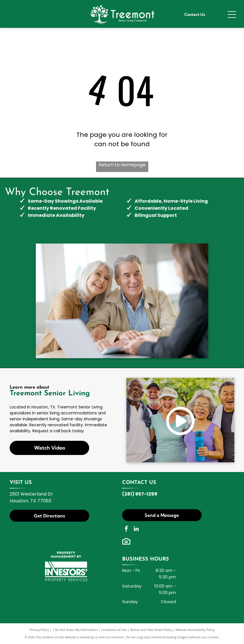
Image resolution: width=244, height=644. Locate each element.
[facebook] (126, 529)
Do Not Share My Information (76, 630)
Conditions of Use (114, 630)
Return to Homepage (122, 165)
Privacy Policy (39, 630)
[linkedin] (136, 529)
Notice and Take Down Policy (151, 630)
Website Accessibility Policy (195, 630)
